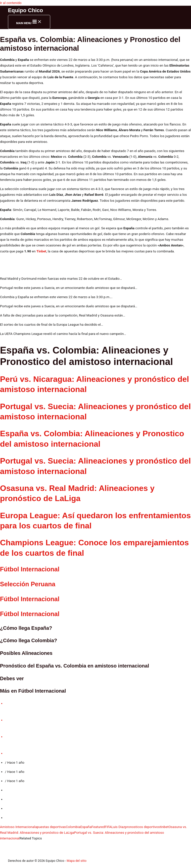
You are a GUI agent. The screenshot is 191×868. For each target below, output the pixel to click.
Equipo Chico (25, 10)
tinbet (164, 827)
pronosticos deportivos (143, 827)
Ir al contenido (11, 3)
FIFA (108, 827)
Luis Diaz (118, 827)
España (86, 827)
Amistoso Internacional (18, 827)
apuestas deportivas (50, 827)
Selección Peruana (28, 584)
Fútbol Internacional (30, 599)
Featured (98, 827)
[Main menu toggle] (29, 22)
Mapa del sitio (77, 861)
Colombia (73, 827)
